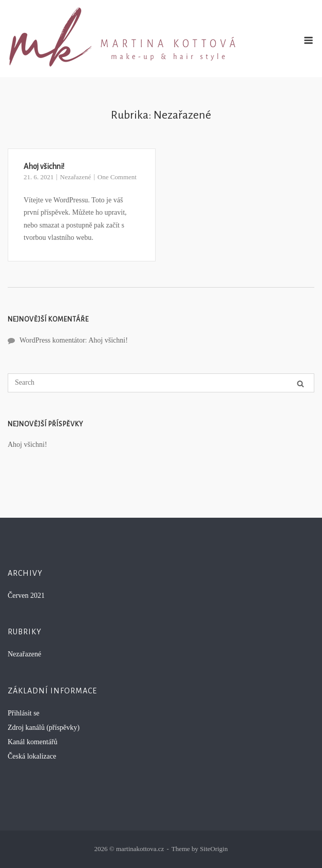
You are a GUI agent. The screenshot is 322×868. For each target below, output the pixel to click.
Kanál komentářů (33, 742)
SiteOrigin (214, 849)
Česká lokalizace (32, 756)
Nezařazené (76, 177)
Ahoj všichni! (44, 166)
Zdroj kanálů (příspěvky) (44, 728)
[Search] (300, 384)
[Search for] (161, 383)
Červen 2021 (26, 596)
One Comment (117, 177)
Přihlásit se (24, 713)
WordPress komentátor (52, 340)
